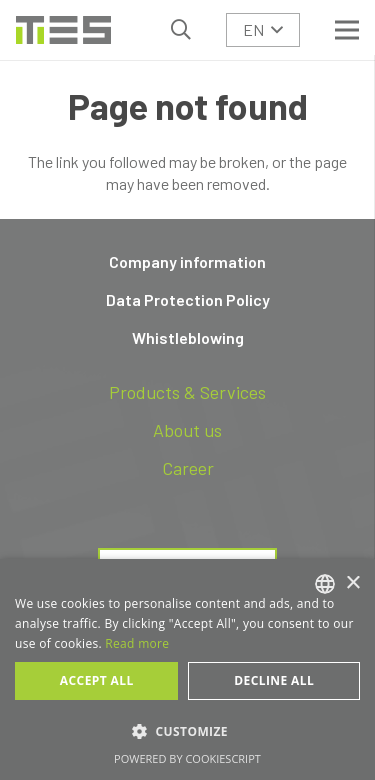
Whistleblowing (188, 337)
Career (188, 468)
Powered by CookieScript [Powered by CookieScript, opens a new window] (187, 758)
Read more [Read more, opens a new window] (137, 643)
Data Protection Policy (188, 299)
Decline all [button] (274, 680)
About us (187, 430)
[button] (181, 30)
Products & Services (187, 392)
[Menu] (347, 30)
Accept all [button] (97, 680)
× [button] (352, 583)
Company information (187, 261)
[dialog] (187, 669)
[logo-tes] (63, 30)
